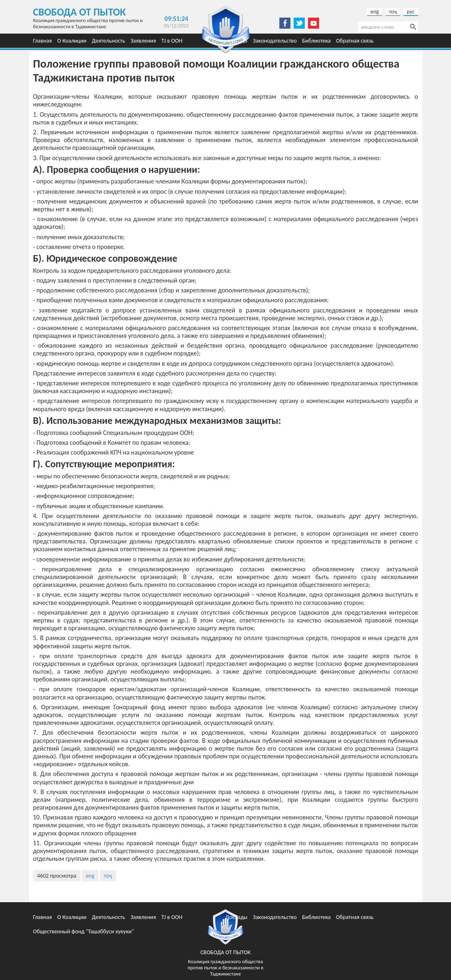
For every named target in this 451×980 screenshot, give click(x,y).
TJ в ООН (172, 41)
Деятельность (108, 41)
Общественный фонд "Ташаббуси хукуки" (84, 931)
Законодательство (275, 41)
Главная (43, 41)
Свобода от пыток (80, 12)
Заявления (143, 41)
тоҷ (393, 12)
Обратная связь (355, 41)
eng (375, 12)
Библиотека (317, 41)
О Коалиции (72, 41)
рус (411, 12)
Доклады (236, 917)
